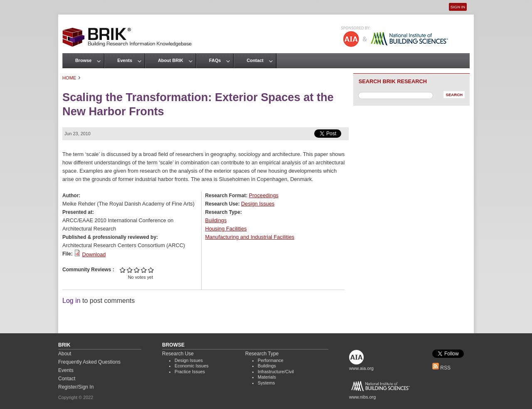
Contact (255, 60)
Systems (266, 383)
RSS (441, 368)
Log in (71, 301)
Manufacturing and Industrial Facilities (250, 237)
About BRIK (171, 60)
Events (125, 60)
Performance (271, 360)
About (65, 354)
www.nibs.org (362, 397)
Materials (267, 377)
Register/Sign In (76, 387)
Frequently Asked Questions (89, 362)
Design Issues (258, 204)
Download (94, 254)
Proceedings (264, 195)
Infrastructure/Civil (276, 372)
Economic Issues (192, 366)
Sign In (458, 7)
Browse (83, 60)
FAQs (215, 60)
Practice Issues (190, 372)
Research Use (178, 354)
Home (69, 78)
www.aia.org (361, 368)
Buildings (216, 220)
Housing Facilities (226, 229)
